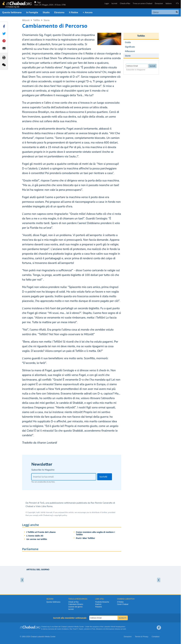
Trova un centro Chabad (142, 3)
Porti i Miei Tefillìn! (85, 538)
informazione (110, 629)
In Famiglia (32, 12)
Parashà (99, 607)
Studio (46, 12)
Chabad (64, 627)
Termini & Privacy (142, 637)
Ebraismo (59, 12)
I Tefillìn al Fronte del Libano (41, 532)
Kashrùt (98, 604)
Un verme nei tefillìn (37, 539)
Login (107, 3)
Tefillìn (37, 20)
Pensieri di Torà (37, 503)
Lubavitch (71, 627)
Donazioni (159, 3)
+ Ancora (88, 12)
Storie (47, 20)
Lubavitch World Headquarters (114, 627)
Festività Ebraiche (102, 602)
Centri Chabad (123, 604)
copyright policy (60, 515)
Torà (94, 629)
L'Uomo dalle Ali (35, 536)
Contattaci (156, 637)
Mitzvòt (26, 20)
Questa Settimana (12, 12)
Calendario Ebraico (76, 604)
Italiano (169, 3)
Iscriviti (114, 3)
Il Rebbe (74, 12)
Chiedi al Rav (125, 3)
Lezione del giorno (75, 607)
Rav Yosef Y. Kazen (77, 629)
